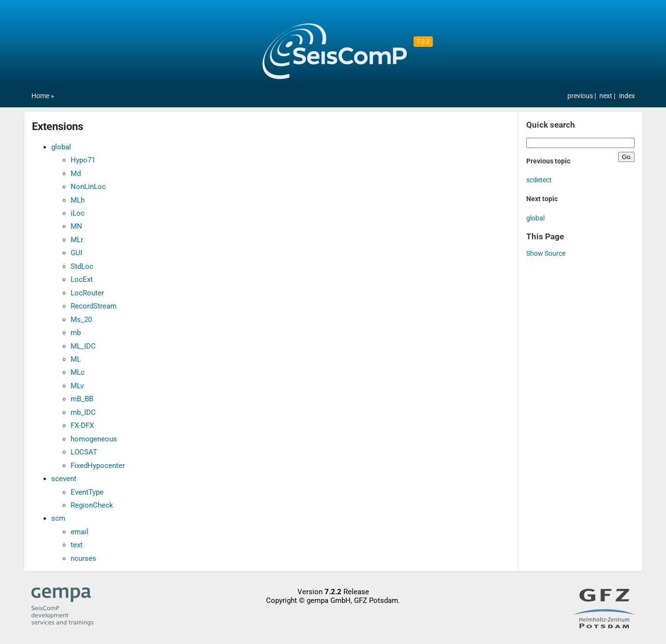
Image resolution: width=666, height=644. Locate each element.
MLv (77, 386)
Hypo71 (83, 160)
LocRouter (87, 293)
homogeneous (94, 439)
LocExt (82, 279)
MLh (78, 200)
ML (76, 359)
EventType (87, 492)
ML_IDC (83, 346)
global (61, 147)
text (77, 545)
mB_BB (82, 399)
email (80, 532)
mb (76, 333)
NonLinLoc (88, 187)
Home (40, 96)
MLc (78, 372)
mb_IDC (83, 412)
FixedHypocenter (98, 466)
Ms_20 (81, 320)
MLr (77, 240)
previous (581, 96)
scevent (64, 479)
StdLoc (82, 266)
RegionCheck (92, 505)
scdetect (539, 180)
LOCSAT (84, 452)
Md (76, 174)
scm (58, 518)
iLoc (78, 213)
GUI (76, 253)
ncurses (83, 558)
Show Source (546, 254)
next (607, 96)
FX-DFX (82, 425)
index (627, 96)
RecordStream (94, 306)
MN (76, 226)
